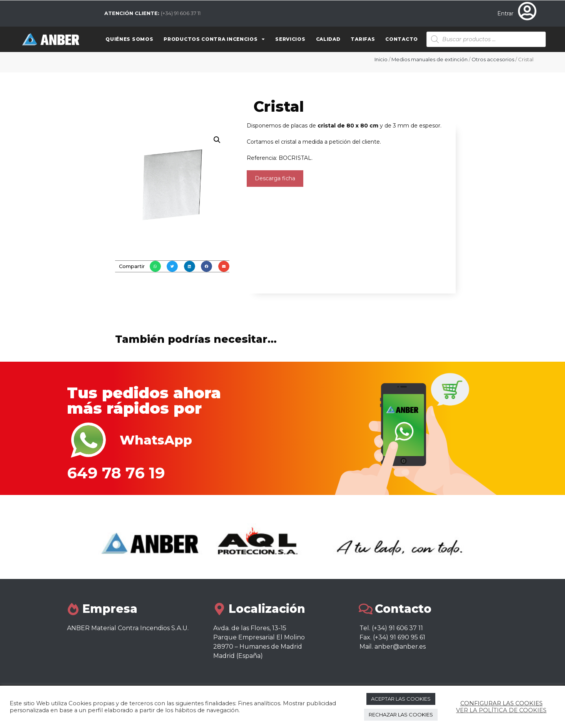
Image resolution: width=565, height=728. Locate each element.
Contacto (402, 39)
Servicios (290, 39)
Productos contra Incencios (214, 39)
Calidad (328, 39)
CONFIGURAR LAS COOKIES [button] (501, 703)
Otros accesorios (493, 59)
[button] (155, 266)
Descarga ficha (275, 178)
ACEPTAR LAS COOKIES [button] (401, 699)
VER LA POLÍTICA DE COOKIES (501, 710)
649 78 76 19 (116, 473)
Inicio (381, 59)
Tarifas (363, 39)
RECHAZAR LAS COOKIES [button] (401, 715)
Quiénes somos (129, 39)
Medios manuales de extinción (430, 59)
